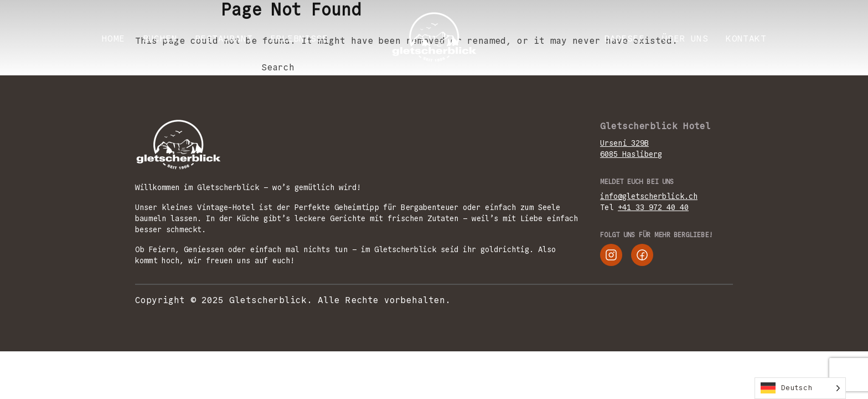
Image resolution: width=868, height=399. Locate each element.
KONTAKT (746, 39)
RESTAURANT (224, 39)
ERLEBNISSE (299, 39)
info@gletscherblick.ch (649, 196)
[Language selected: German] (800, 388)
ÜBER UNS (685, 39)
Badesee (624, 39)
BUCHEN (160, 39)
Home (113, 39)
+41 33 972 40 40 (653, 207)
